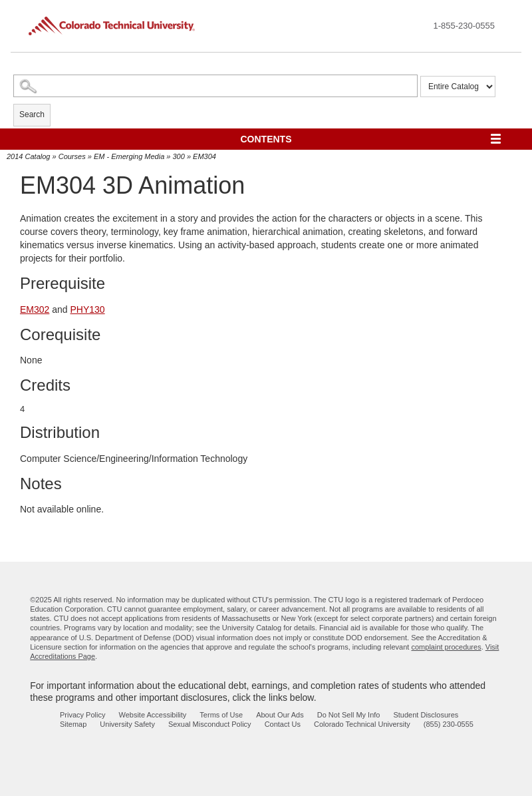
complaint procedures (446, 647)
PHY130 (88, 309)
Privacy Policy (82, 715)
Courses (72, 156)
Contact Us (283, 724)
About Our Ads (280, 715)
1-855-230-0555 (464, 26)
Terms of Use (221, 715)
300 (179, 156)
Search (32, 114)
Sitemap (73, 724)
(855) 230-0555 (449, 724)
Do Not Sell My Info (349, 715)
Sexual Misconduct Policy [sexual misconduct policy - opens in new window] (210, 724)
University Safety (127, 724)
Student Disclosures (426, 715)
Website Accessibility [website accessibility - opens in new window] (152, 715)
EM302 (35, 309)
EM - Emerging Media (129, 156)
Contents (266, 139)
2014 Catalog (28, 156)
